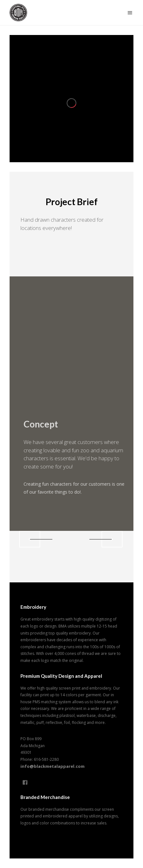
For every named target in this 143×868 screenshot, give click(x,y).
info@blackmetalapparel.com (53, 766)
